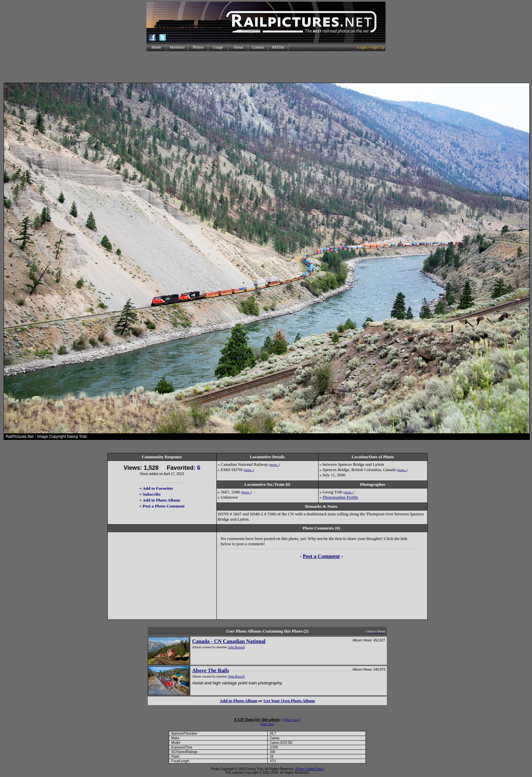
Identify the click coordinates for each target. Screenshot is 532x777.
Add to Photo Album (161, 500)
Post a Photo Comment (164, 506)
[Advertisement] (266, 67)
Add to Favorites (158, 488)
